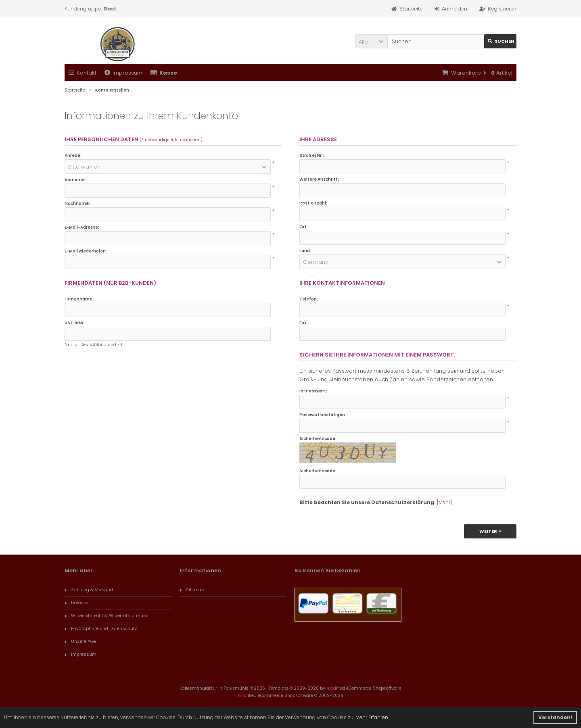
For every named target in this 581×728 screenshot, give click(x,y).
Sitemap (192, 590)
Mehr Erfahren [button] (372, 717)
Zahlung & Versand (89, 590)
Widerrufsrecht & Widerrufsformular (107, 615)
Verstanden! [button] (555, 717)
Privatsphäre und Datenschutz (101, 628)
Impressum (123, 73)
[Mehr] (444, 502)
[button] (371, 41)
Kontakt (83, 73)
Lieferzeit (77, 603)
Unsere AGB (80, 641)
